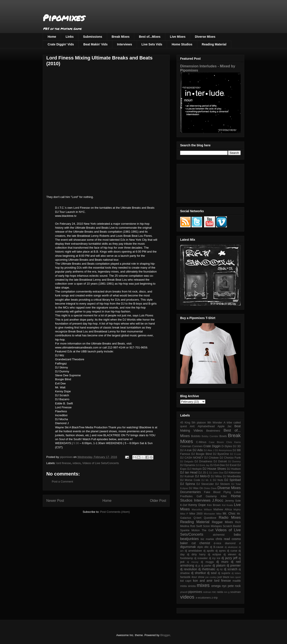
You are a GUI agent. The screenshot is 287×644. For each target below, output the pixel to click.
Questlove (210, 518)
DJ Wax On (196, 488)
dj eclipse (214, 554)
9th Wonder (215, 423)
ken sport (236, 577)
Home (52, 37)
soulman (235, 592)
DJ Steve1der (205, 484)
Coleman (186, 446)
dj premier (234, 565)
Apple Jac (224, 426)
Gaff (199, 496)
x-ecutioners (203, 598)
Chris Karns (233, 442)
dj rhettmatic (207, 569)
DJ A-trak (186, 450)
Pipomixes (64, 18)
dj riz (220, 569)
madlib (237, 581)
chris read (223, 539)
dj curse (232, 551)
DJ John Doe (216, 473)
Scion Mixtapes (212, 526)
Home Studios (182, 44)
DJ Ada (198, 450)
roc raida (218, 592)
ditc (206, 547)
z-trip (215, 598)
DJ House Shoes (214, 469)
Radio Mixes (230, 518)
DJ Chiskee (211, 458)
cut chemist (201, 543)
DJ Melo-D (202, 476)
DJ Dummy (234, 461)
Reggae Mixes (222, 522)
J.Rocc (218, 500)
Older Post (158, 501)
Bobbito (196, 436)
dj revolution (189, 569)
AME (192, 426)
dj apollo (209, 551)
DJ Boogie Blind (202, 454)
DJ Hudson (234, 469)
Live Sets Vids (152, 44)
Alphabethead (206, 426)
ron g (227, 592)
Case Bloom (216, 442)
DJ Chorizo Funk (230, 458)
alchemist (219, 535)
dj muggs (207, 562)
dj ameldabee (193, 551)
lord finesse (64, 463)
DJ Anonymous (224, 450)
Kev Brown (214, 505)
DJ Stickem (223, 484)
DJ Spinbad (233, 480)
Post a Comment (62, 482)
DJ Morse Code (190, 480)
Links (70, 37)
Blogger (165, 635)
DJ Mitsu (216, 476)
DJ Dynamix (188, 465)
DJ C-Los (236, 454)
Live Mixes (178, 37)
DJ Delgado (187, 461)
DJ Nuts (218, 480)
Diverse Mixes (205, 37)
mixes (203, 585)
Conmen (197, 446)
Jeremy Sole (233, 501)
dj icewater (201, 558)
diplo (200, 547)
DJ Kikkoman (232, 473)
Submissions (92, 37)
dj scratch (231, 569)
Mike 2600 (196, 514)
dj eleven (230, 554)
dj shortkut (198, 573)
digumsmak (188, 547)
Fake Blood (212, 492)
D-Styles (227, 446)
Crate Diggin (212, 446)
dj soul (212, 573)
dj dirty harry (196, 554)
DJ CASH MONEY (192, 458)
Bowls (223, 436)
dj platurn (219, 565)
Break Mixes (121, 37)
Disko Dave (210, 488)
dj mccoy (193, 562)
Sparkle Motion (190, 530)
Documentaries (190, 492)
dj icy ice (215, 558)
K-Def (184, 505)
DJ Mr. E (207, 480)
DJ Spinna (188, 484)
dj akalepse (231, 547)
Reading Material (214, 44)
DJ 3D (237, 446)
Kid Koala (227, 505)
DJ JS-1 (203, 473)
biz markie (207, 539)
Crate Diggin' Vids (61, 44)
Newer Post (55, 501)
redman (207, 592)
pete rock (234, 586)
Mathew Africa (223, 509)
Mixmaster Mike (213, 514)
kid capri (186, 581)
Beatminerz (213, 431)
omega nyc (219, 586)
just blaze (223, 577)
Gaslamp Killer (216, 496)
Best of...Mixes (150, 37)
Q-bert (197, 518)
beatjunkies (189, 539)
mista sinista (188, 586)
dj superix (224, 573)
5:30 (76, 443)
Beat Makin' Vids (95, 44)
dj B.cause (217, 547)
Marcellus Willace (202, 509)
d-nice (217, 543)
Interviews (124, 44)
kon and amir (203, 581)
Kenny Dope (197, 505)
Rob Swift (196, 526)
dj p (198, 566)
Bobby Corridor (210, 436)
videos (77, 463)
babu (237, 535)
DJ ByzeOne (221, 454)
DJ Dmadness (204, 461)
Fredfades (186, 496)
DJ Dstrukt (220, 461)
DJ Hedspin (195, 469)
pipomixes (195, 592)
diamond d (233, 543)
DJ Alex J (209, 450)
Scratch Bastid (232, 526)
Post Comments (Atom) (115, 512)
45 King (185, 423)
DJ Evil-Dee (218, 465)
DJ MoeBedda (232, 476)
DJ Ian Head (189, 472)
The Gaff (208, 530)
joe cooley (211, 577)
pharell (184, 592)
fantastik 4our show (192, 577)
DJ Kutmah (187, 476)
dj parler (206, 566)
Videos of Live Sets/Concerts (101, 463)
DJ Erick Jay (203, 465)
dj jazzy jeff (229, 558)
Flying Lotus (232, 492)
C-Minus (201, 442)
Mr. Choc (229, 513)
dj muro (222, 562)
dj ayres (221, 551)
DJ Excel (231, 465)
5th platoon (199, 423)
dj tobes (236, 573)
